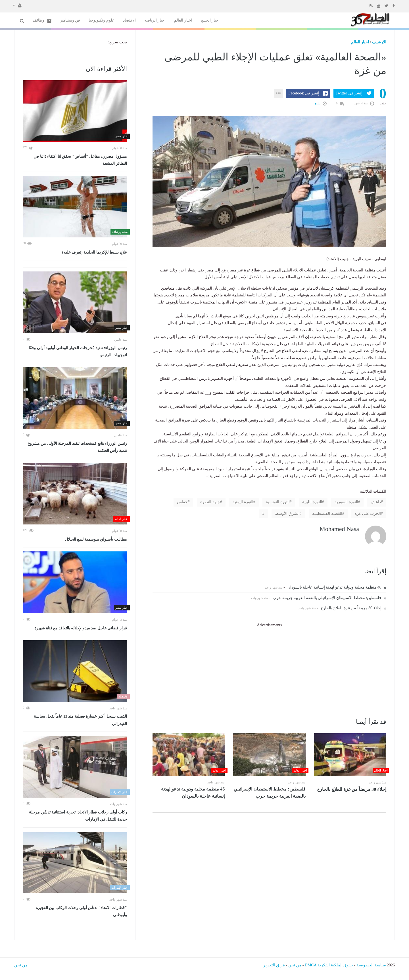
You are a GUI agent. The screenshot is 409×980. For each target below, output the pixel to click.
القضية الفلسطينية (327, 514)
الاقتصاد (129, 20)
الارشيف (379, 42)
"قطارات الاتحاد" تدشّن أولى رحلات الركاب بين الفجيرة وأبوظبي (81, 911)
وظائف (42, 21)
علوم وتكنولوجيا (102, 20)
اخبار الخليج (210, 20)
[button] (17, 5)
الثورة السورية (346, 502)
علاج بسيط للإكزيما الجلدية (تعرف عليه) (95, 252)
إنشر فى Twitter (349, 93)
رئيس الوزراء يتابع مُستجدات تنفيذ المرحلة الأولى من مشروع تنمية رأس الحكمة (77, 447)
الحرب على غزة (368, 514)
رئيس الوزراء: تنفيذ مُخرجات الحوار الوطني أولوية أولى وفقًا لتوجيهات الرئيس (78, 352)
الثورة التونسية (278, 502)
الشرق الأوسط (287, 514)
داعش (376, 502)
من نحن (295, 965)
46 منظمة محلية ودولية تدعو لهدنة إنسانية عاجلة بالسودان (337, 587)
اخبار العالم (183, 20)
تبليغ (321, 103)
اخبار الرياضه (155, 20)
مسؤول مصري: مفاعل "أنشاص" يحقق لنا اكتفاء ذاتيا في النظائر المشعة (80, 160)
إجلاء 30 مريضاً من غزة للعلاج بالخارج (354, 608)
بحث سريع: (117, 42)
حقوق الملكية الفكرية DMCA (329, 965)
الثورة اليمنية (243, 502)
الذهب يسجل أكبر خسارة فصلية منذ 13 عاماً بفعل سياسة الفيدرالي (80, 720)
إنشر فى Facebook (304, 93)
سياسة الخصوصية (371, 965)
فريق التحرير (274, 965)
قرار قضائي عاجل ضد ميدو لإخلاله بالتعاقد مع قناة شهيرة (81, 628)
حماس (182, 502)
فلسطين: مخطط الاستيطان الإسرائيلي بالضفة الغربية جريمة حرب (329, 598)
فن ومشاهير (70, 20)
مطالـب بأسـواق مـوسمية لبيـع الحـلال (96, 539)
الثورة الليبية (312, 502)
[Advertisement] (269, 668)
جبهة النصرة (210, 502)
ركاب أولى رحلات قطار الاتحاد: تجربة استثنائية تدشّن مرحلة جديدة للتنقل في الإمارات (78, 816)
